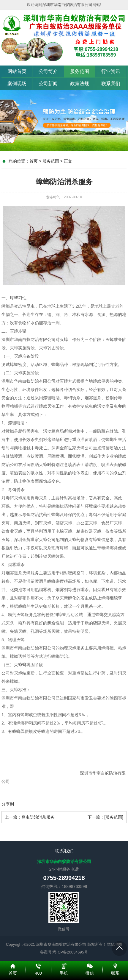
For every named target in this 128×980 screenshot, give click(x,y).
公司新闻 (48, 84)
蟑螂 (14, 298)
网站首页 (17, 71)
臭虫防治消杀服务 (38, 817)
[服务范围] (114, 817)
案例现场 (17, 84)
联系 (115, 965)
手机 (64, 965)
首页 (34, 161)
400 (38, 965)
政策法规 (80, 84)
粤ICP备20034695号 (71, 952)
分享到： (10, 804)
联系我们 (111, 84)
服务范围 (80, 71)
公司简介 (48, 71)
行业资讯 (111, 71)
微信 (90, 965)
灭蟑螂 (20, 665)
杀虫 (118, 473)
